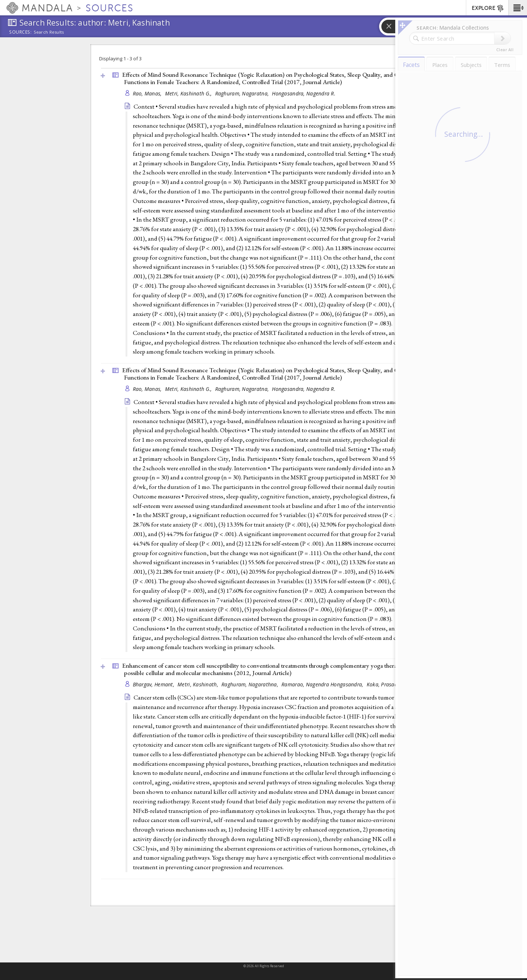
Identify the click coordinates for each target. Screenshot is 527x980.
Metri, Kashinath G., (189, 93)
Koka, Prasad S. (385, 684)
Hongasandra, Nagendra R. (304, 93)
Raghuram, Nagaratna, (243, 93)
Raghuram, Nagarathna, (251, 684)
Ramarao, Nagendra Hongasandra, (323, 684)
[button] (518, 8)
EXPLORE (488, 8)
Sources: (20, 33)
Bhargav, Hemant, (154, 684)
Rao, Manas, (148, 93)
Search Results (49, 32)
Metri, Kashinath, (199, 684)
